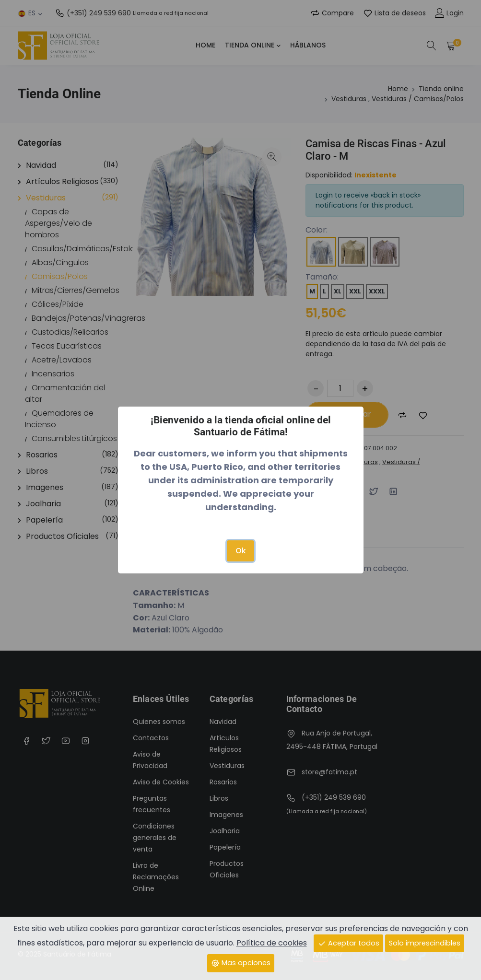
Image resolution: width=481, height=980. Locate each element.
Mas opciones (241, 963)
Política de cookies (272, 943)
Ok (241, 551)
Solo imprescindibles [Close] (425, 943)
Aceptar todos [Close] (348, 943)
